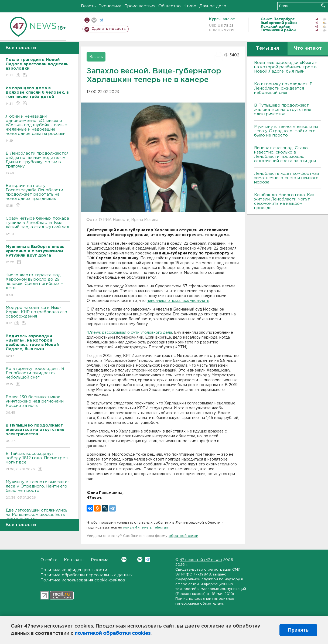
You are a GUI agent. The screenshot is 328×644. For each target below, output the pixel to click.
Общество (170, 6)
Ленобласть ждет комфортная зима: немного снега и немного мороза (286, 178)
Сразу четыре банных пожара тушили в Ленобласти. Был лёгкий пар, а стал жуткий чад (38, 226)
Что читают (308, 48)
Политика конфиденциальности (74, 570)
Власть (88, 6)
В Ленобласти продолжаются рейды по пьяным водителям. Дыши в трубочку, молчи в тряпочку (38, 164)
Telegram (148, 559)
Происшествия (140, 6)
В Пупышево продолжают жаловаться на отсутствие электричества (283, 110)
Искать (323, 6)
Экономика (110, 6)
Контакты (74, 560)
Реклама (100, 560)
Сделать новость (109, 29)
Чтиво (190, 6)
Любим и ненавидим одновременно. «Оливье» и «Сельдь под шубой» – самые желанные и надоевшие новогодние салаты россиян (38, 129)
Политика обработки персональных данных (87, 575)
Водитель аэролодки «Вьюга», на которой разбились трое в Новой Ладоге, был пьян (286, 67)
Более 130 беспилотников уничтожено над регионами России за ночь (38, 405)
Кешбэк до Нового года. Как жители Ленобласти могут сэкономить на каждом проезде (284, 201)
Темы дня (267, 48)
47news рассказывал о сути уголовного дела (129, 333)
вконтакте (94, 20)
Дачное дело (213, 6)
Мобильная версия (87, 20)
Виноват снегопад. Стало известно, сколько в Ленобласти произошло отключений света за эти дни (285, 154)
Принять (298, 630)
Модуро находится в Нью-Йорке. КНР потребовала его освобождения (38, 316)
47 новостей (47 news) (201, 560)
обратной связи (183, 536)
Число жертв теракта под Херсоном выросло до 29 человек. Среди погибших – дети (38, 285)
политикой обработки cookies (113, 633)
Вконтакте (124, 559)
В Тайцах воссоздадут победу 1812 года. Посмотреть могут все (38, 462)
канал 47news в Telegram (146, 528)
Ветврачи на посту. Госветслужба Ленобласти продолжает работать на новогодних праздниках (38, 196)
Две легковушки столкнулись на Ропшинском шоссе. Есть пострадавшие (38, 518)
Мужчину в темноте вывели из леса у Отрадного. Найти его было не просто (38, 490)
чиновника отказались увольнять (178, 301)
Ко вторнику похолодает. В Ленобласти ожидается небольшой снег (38, 377)
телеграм (101, 20)
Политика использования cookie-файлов (83, 580)
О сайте (49, 560)
